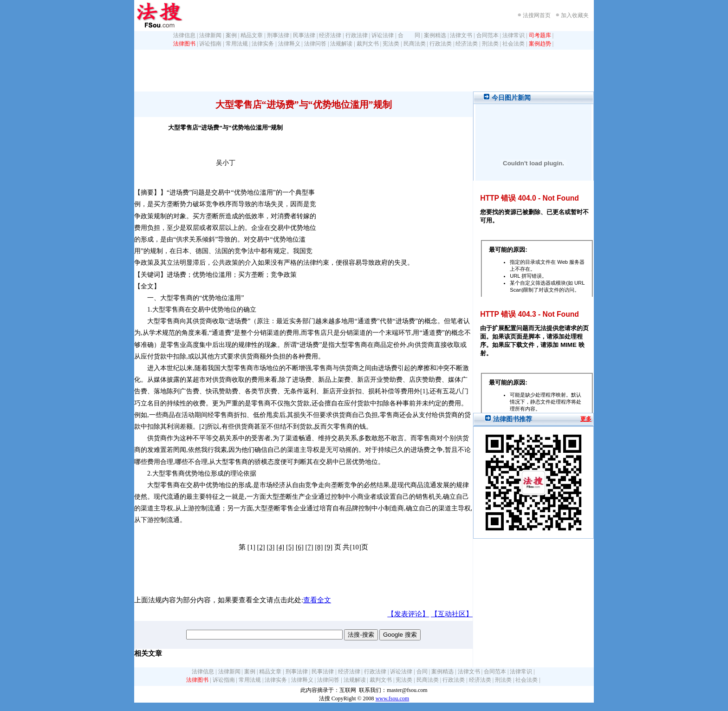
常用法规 (237, 44)
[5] (290, 547)
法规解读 (341, 44)
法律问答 (315, 44)
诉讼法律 (383, 35)
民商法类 (415, 44)
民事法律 (304, 35)
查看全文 (317, 600)
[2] (261, 547)
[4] (280, 547)
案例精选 (435, 35)
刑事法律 (278, 35)
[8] (319, 547)
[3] (270, 547)
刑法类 (490, 44)
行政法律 (357, 35)
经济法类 (467, 44)
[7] (309, 547)
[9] (328, 547)
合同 (422, 672)
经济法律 (330, 35)
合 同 (409, 35)
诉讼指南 (210, 44)
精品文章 (252, 35)
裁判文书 (368, 44)
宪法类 (391, 44)
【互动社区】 (452, 614)
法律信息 (184, 35)
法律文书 (461, 35)
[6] (300, 547)
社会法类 (513, 44)
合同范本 (487, 35)
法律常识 (513, 35)
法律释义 (289, 44)
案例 (231, 35)
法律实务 (263, 44)
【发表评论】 (408, 614)
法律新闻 (210, 35)
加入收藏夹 (575, 15)
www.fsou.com (393, 698)
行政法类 (441, 44)
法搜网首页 (537, 15)
